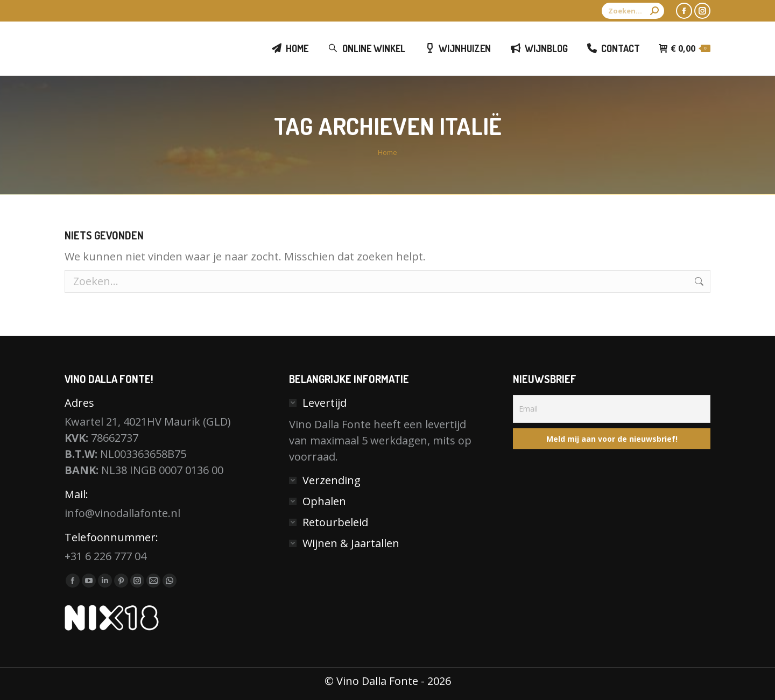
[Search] (633, 11)
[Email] (612, 409)
